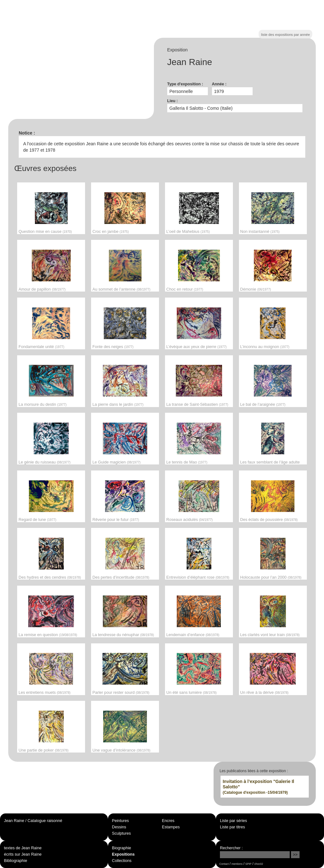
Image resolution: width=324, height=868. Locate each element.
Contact (224, 864)
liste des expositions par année (286, 35)
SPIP (248, 864)
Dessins (119, 827)
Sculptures (122, 833)
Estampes (171, 827)
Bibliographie (16, 861)
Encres (168, 821)
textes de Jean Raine (23, 848)
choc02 (259, 864)
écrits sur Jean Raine (23, 854)
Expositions (123, 854)
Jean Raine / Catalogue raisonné (33, 821)
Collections (122, 861)
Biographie (122, 848)
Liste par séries (233, 821)
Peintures (120, 821)
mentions (237, 864)
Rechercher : (231, 848)
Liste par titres (232, 827)
